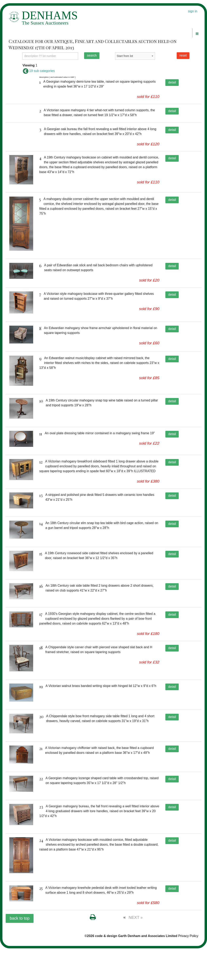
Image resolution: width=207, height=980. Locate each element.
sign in (193, 11)
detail (172, 82)
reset (183, 55)
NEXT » (136, 949)
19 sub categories (39, 71)
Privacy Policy (188, 968)
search (92, 55)
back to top (20, 950)
